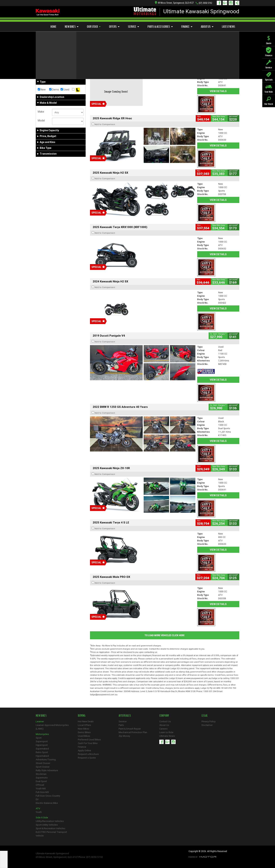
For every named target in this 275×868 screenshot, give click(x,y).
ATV (38, 808)
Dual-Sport (41, 781)
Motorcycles (42, 734)
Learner (40, 721)
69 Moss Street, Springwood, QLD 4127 (174, 3)
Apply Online (84, 750)
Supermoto (42, 778)
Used (65, 90)
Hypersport (42, 745)
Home (53, 27)
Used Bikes (84, 736)
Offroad (40, 785)
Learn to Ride (166, 732)
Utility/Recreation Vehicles (50, 821)
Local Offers (84, 725)
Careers (163, 729)
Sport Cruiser (43, 767)
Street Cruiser (43, 763)
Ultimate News (167, 736)
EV (37, 799)
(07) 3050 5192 (205, 3)
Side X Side (42, 818)
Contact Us (165, 721)
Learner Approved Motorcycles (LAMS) (52, 727)
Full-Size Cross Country (48, 796)
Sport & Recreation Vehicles (51, 828)
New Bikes (72, 27)
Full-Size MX (42, 792)
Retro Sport (42, 752)
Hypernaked (42, 756)
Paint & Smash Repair (130, 729)
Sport (39, 738)
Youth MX (41, 789)
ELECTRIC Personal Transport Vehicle (51, 834)
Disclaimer (207, 725)
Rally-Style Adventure (47, 770)
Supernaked (42, 749)
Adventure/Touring (46, 760)
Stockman (41, 774)
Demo (54, 90)
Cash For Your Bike (88, 743)
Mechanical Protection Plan (133, 732)
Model (41, 121)
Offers (114, 27)
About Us (207, 27)
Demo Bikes (84, 732)
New (42, 90)
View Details (218, 91)
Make (41, 112)
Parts (121, 725)
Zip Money (124, 736)
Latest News (228, 27)
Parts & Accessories (160, 27)
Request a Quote (87, 758)
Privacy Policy (209, 721)
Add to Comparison (105, 70)
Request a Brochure (88, 754)
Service (134, 27)
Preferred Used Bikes (89, 740)
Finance (187, 27)
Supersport (42, 741)
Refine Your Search (50, 53)
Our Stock (94, 27)
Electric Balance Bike (47, 803)
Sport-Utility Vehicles (47, 825)
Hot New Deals (86, 721)
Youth (39, 812)
